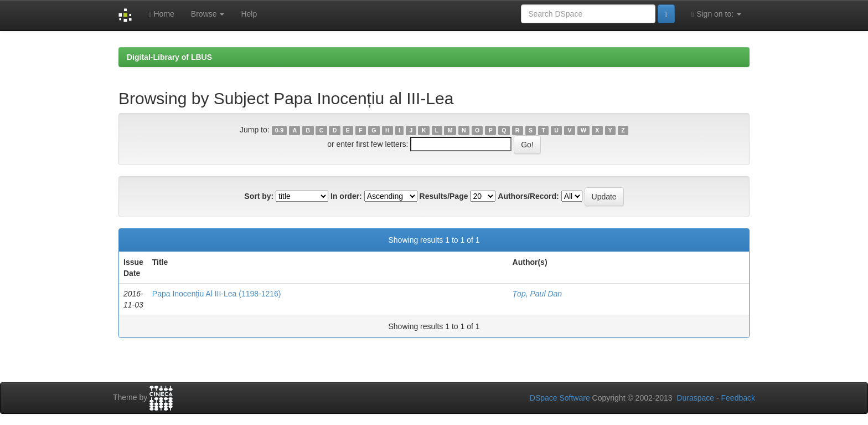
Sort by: (259, 196)
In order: (346, 196)
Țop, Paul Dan (538, 294)
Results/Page (444, 196)
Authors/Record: (528, 196)
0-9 (279, 130)
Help (249, 14)
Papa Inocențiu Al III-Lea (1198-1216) (217, 294)
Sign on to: (716, 14)
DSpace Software (560, 398)
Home (161, 14)
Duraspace (695, 398)
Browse (208, 14)
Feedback (738, 398)
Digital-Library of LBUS (169, 57)
